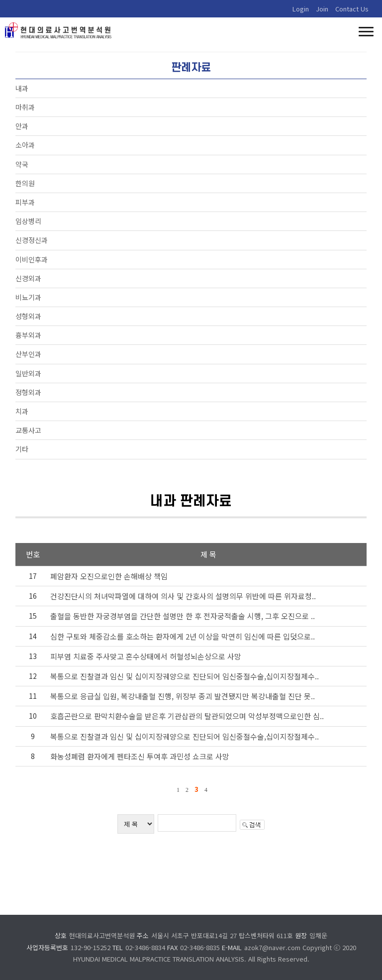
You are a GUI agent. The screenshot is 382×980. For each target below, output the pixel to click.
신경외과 (28, 278)
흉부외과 (28, 335)
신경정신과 (32, 240)
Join (322, 9)
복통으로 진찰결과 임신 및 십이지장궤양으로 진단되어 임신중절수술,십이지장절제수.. (185, 676)
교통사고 (28, 430)
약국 (22, 164)
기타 (22, 449)
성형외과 (28, 316)
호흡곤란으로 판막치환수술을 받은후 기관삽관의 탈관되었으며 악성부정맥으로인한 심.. (187, 716)
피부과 (25, 202)
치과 (22, 411)
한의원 (25, 183)
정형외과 (28, 392)
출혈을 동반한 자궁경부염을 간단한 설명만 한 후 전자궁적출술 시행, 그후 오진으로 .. (183, 616)
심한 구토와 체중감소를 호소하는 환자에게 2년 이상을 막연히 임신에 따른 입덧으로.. (183, 636)
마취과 (25, 107)
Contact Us (352, 9)
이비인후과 (32, 259)
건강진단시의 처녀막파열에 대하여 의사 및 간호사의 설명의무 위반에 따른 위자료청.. (183, 596)
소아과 (25, 145)
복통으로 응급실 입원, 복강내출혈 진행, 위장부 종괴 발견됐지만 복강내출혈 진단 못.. (183, 696)
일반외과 (28, 373)
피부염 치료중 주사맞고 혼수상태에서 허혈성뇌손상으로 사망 (146, 656)
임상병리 (28, 221)
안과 (22, 126)
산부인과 (28, 354)
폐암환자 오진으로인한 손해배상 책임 (109, 576)
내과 (22, 88)
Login (301, 9)
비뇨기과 (28, 297)
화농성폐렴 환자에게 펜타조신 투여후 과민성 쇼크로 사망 (140, 756)
